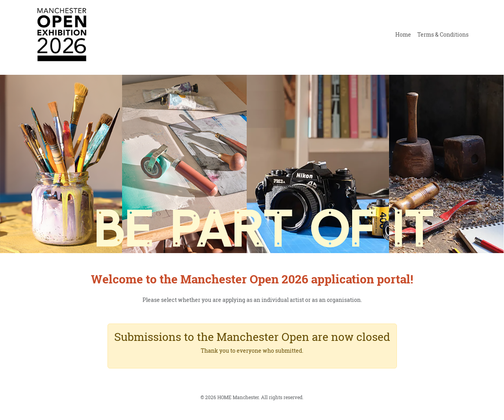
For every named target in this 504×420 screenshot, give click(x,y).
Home (403, 34)
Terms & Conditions (443, 34)
